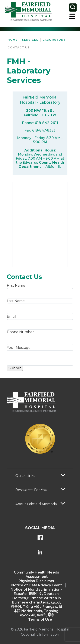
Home (13, 40)
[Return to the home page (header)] (28, 12)
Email (12, 317)
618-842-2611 (46, 123)
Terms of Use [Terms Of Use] (40, 619)
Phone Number (20, 332)
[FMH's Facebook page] (40, 538)
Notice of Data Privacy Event (37, 585)
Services (30, 40)
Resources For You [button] (31, 490)
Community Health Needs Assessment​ (36, 574)
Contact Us (19, 47)
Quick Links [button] (25, 476)
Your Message (19, 348)
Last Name (16, 301)
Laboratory (54, 40)
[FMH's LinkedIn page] (40, 553)
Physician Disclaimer (37, 581)
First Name (16, 285)
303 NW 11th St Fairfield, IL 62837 (40, 113)
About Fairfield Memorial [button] (37, 504)
